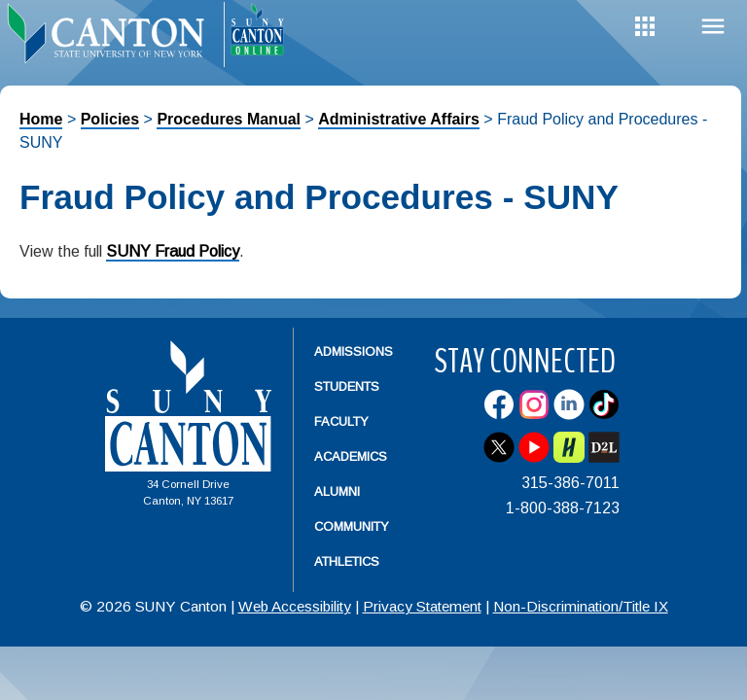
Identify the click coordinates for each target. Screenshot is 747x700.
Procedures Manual (229, 119)
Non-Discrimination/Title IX (581, 606)
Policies (110, 119)
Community (352, 526)
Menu (713, 27)
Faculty (341, 421)
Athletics (347, 561)
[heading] (112, 35)
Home (41, 119)
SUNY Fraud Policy (173, 251)
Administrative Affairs (399, 119)
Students (347, 386)
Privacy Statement (422, 606)
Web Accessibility (295, 606)
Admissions (354, 351)
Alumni (337, 491)
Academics (351, 456)
